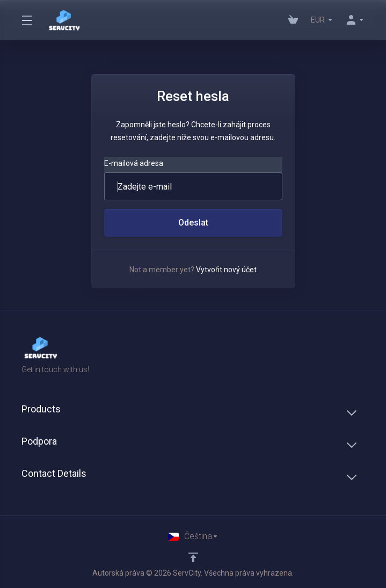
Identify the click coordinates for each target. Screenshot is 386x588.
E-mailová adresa (134, 163)
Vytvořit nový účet (226, 270)
